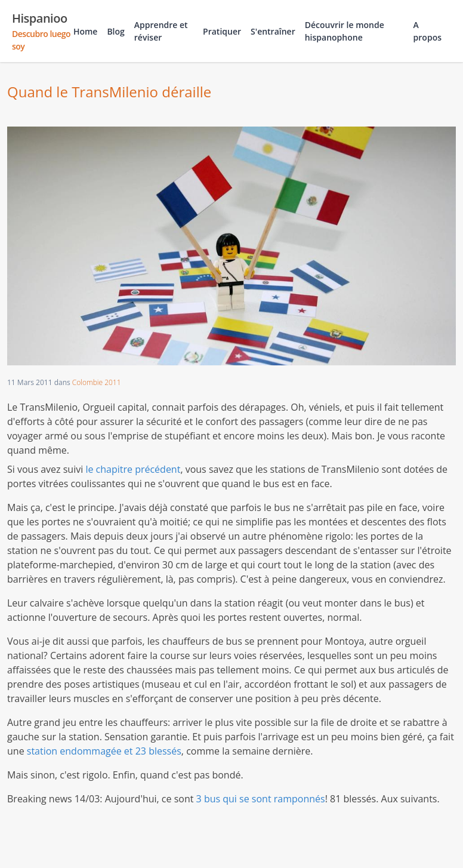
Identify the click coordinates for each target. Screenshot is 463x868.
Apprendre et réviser (161, 31)
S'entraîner (273, 31)
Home (86, 31)
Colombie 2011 (97, 382)
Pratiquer (222, 31)
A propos (427, 31)
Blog (115, 31)
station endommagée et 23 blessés (104, 751)
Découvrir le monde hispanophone (345, 31)
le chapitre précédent (133, 469)
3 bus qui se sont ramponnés (261, 799)
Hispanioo (43, 31)
